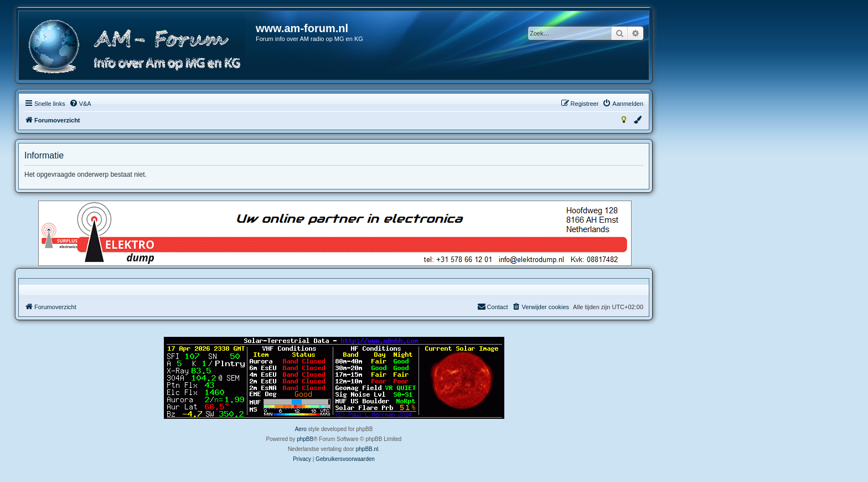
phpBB (305, 439)
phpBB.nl (367, 449)
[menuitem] (80, 104)
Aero (301, 429)
